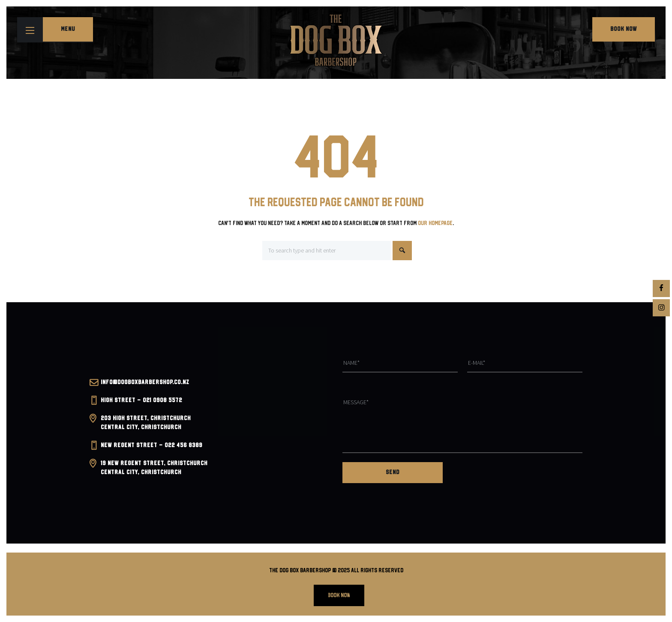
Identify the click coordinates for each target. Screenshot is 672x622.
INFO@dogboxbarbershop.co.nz (145, 382)
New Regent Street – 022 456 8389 (151, 445)
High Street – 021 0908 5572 (141, 400)
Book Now (624, 29)
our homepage (435, 223)
